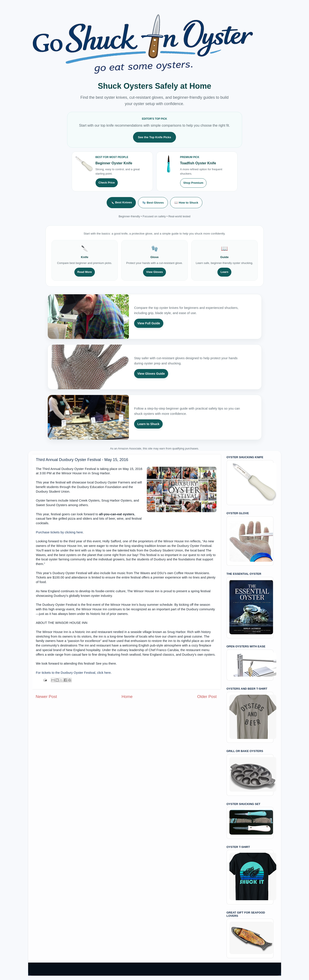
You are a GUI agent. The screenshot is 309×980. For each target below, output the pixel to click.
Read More (85, 272)
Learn (224, 272)
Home (127, 697)
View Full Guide (149, 323)
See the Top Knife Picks (154, 137)
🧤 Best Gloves (153, 203)
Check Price (107, 183)
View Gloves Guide (151, 374)
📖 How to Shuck (186, 203)
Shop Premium (193, 183)
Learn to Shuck (148, 424)
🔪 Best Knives (121, 202)
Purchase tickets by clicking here (59, 532)
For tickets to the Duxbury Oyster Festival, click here (73, 673)
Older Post (207, 697)
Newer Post (46, 697)
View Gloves (154, 272)
